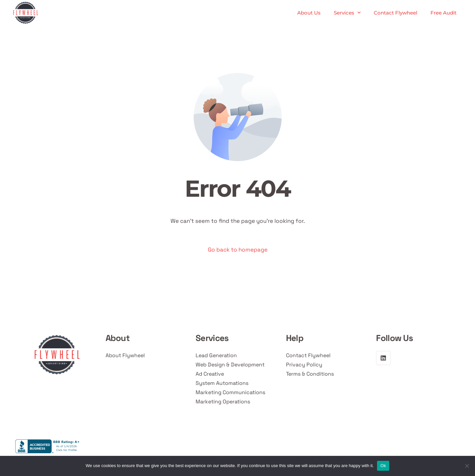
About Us (309, 13)
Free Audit (443, 13)
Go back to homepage (238, 250)
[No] (467, 466)
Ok (383, 466)
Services (347, 13)
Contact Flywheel (396, 13)
